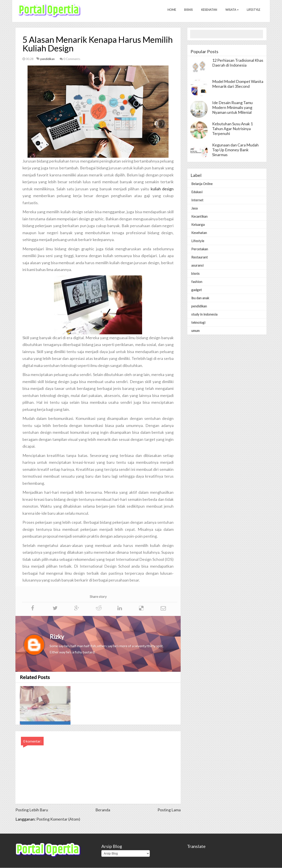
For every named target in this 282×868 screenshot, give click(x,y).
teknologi (198, 323)
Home (169, 11)
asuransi (197, 266)
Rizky (57, 637)
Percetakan (200, 249)
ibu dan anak (200, 298)
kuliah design (162, 189)
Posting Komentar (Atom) (58, 819)
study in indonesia (204, 314)
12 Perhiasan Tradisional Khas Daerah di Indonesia (238, 63)
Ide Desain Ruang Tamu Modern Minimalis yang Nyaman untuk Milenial (232, 108)
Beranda (103, 810)
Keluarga (198, 225)
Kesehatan (208, 11)
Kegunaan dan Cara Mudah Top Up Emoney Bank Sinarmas (235, 150)
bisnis (195, 274)
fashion (197, 282)
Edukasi (197, 192)
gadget (197, 290)
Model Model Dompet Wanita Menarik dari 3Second (238, 84)
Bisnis (187, 11)
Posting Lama (169, 810)
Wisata (231, 11)
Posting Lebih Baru (32, 810)
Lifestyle (253, 11)
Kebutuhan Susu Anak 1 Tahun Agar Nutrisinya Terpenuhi (232, 129)
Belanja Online (202, 184)
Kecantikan (199, 217)
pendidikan (48, 59)
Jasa (194, 208)
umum (195, 331)
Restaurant (199, 257)
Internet (197, 200)
